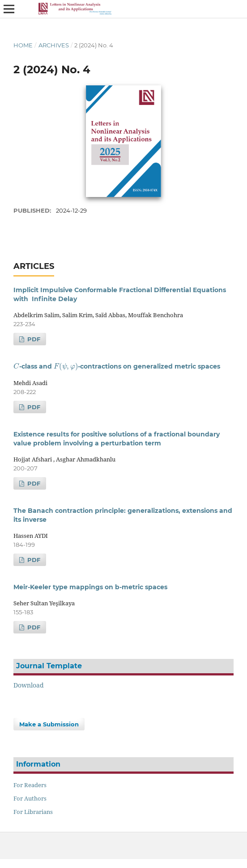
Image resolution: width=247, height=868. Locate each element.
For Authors (30, 798)
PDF (33, 339)
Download (29, 685)
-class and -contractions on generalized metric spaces (117, 366)
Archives (54, 45)
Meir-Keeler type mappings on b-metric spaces (90, 587)
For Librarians (33, 812)
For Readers (30, 785)
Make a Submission (49, 724)
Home (23, 45)
